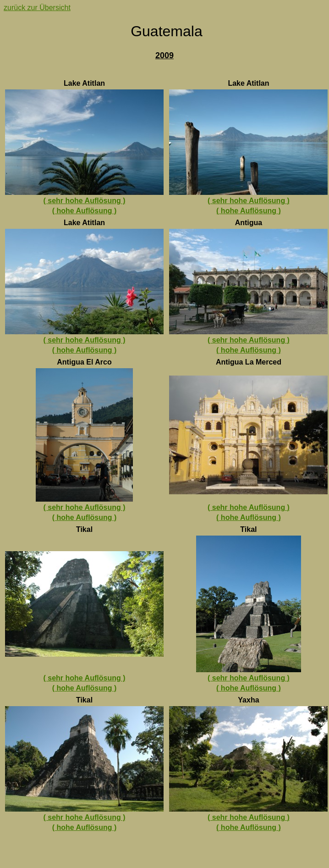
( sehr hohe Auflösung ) (85, 201)
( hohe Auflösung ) (85, 211)
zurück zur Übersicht (37, 8)
